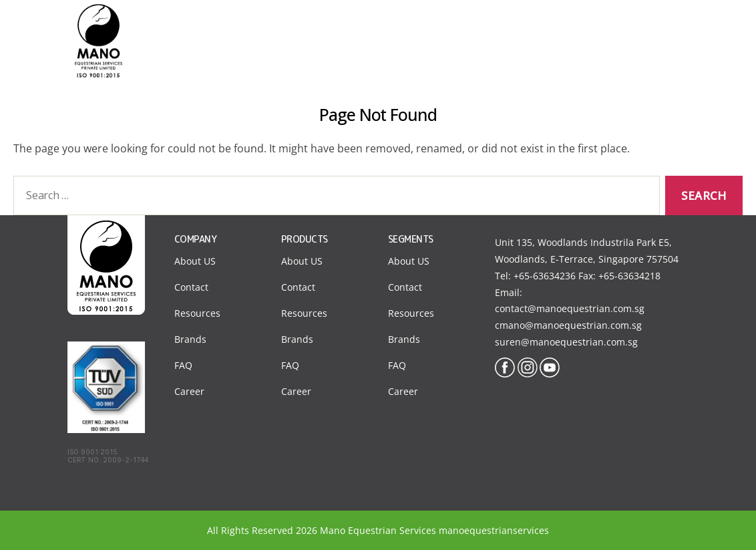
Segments (457, 26)
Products (530, 26)
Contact (597, 26)
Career (189, 391)
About (391, 26)
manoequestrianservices (494, 530)
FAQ (183, 365)
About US (195, 261)
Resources (197, 313)
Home (334, 26)
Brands (190, 339)
